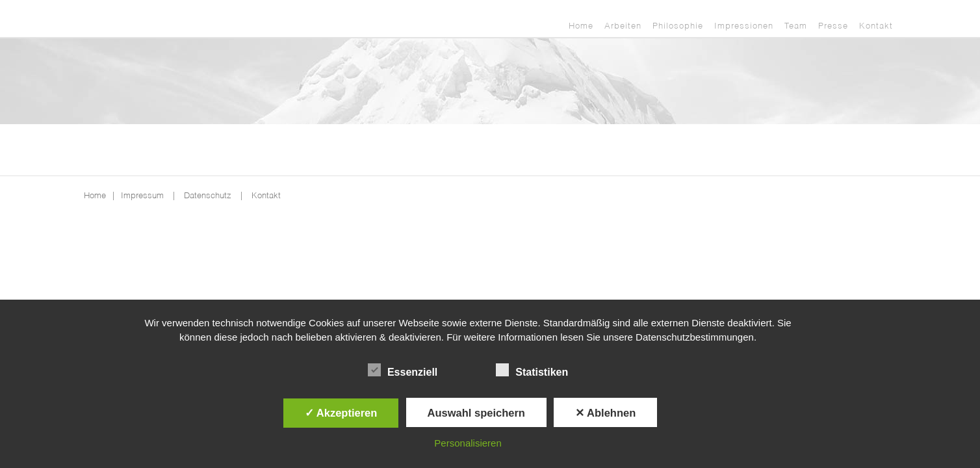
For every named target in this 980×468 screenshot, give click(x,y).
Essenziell (403, 370)
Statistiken (532, 370)
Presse (833, 26)
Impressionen (744, 26)
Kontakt (876, 26)
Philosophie (678, 26)
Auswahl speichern (476, 413)
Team (796, 26)
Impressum (142, 196)
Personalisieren (468, 443)
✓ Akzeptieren (341, 413)
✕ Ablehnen (605, 413)
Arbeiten (623, 26)
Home (581, 26)
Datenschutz (208, 196)
